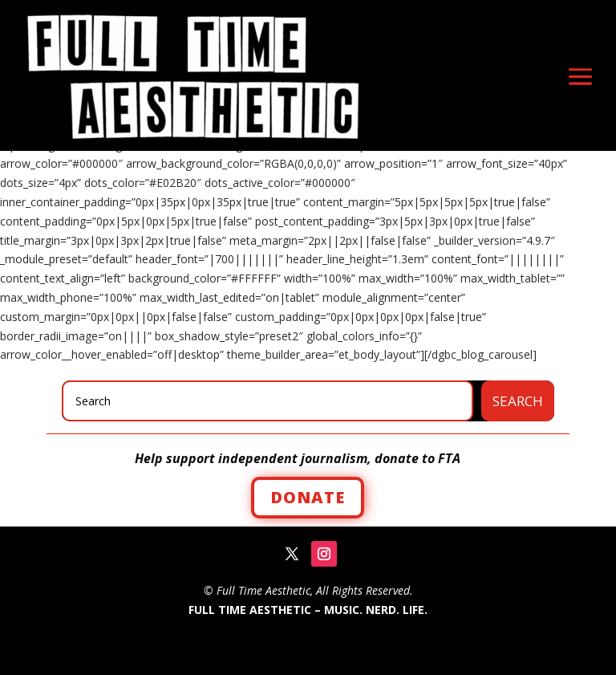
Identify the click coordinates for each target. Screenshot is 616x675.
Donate (308, 497)
